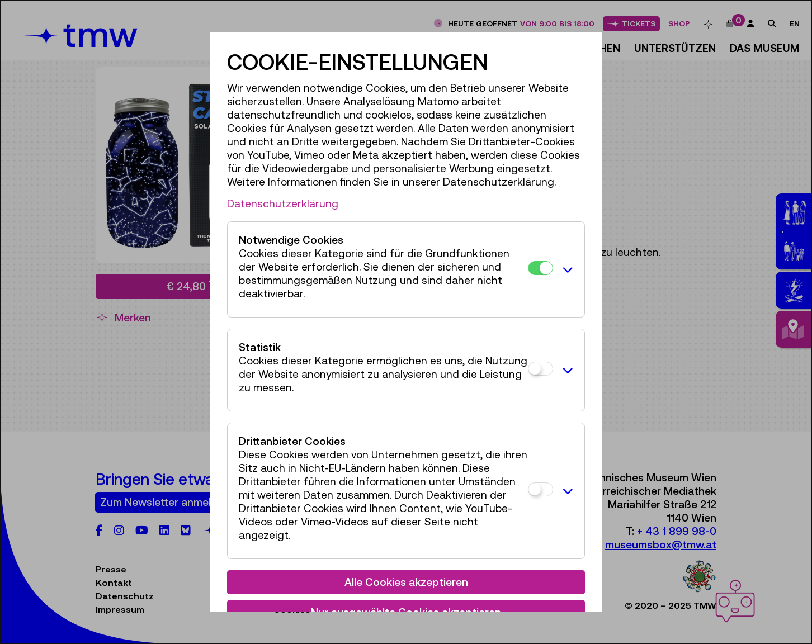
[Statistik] (540, 369)
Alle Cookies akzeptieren (406, 582)
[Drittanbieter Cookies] (540, 489)
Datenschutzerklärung (283, 203)
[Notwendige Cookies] (540, 268)
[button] (566, 269)
